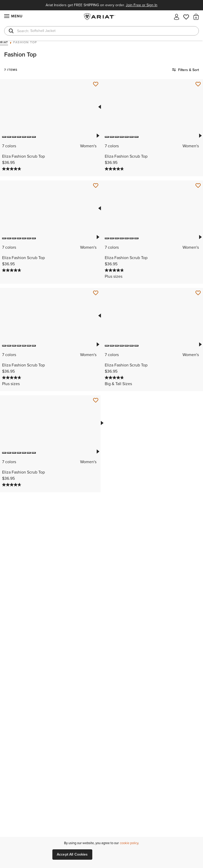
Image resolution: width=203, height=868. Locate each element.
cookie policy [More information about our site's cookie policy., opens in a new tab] (129, 843)
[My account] (177, 16)
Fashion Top (25, 43)
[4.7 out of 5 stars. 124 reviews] (12, 169)
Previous (99, 107)
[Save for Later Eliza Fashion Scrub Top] (96, 84)
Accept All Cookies (72, 854)
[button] (196, 17)
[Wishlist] (186, 16)
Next (98, 136)
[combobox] (101, 31)
